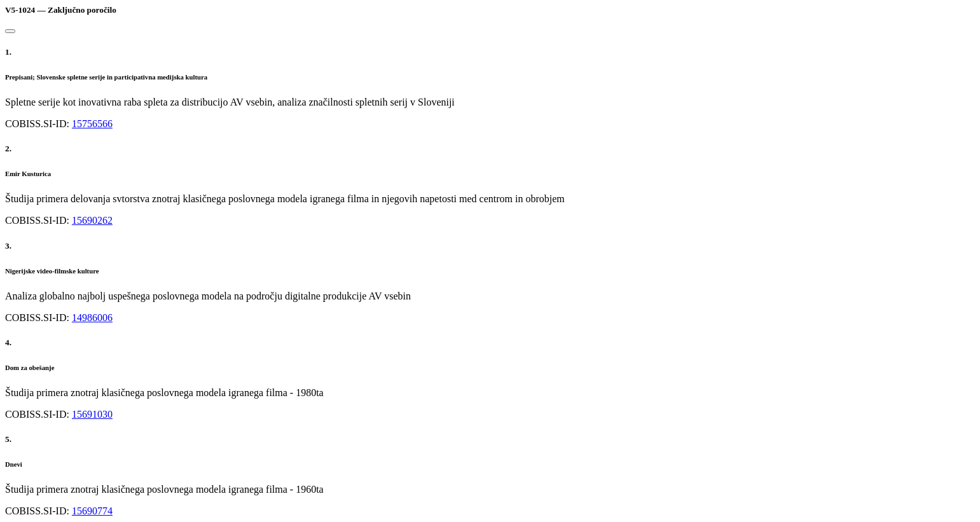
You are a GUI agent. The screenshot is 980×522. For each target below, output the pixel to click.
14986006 (92, 318)
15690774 (92, 511)
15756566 (92, 124)
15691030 (92, 414)
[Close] (10, 31)
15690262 (92, 220)
